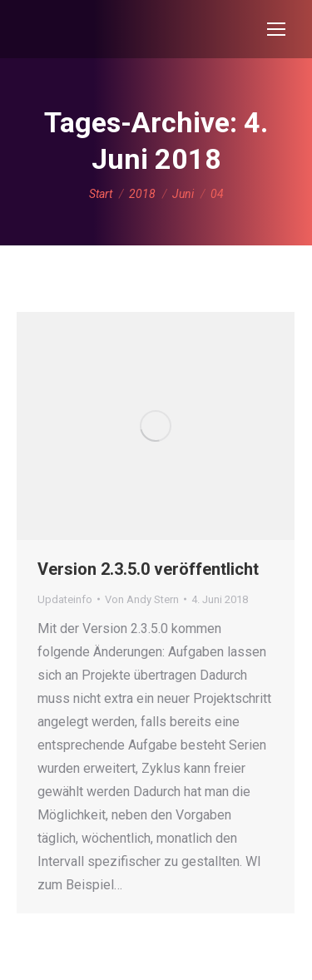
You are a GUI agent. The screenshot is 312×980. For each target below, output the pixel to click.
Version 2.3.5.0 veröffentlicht (148, 569)
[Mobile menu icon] (276, 29)
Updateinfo (65, 599)
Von (142, 599)
